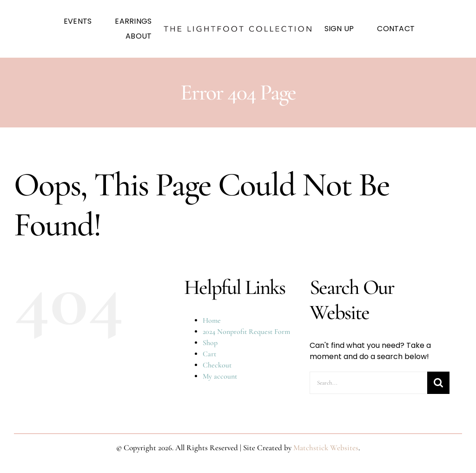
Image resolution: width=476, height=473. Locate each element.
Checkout (217, 365)
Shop (210, 343)
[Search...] (368, 383)
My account (220, 376)
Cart (209, 354)
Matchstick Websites (326, 448)
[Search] (438, 383)
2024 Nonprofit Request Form (246, 332)
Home (212, 320)
